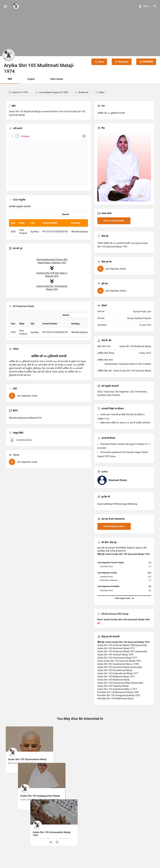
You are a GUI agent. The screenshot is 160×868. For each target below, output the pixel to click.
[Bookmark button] (32, 769)
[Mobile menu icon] (5, 6)
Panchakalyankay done (114, 526)
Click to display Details (114, 221)
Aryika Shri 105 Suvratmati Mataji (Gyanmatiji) (120, 667)
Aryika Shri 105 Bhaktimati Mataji (113, 680)
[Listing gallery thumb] (124, 167)
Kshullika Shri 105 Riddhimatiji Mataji (115, 699)
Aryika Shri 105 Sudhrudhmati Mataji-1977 (118, 673)
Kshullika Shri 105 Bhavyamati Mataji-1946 (118, 692)
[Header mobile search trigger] (155, 6)
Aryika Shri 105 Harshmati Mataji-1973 (116, 648)
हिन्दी (10, 79)
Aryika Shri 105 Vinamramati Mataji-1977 (117, 658)
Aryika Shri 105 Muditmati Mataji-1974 (116, 677)
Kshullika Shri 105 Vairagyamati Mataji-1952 (119, 695)
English (31, 79)
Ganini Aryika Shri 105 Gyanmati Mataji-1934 (119, 661)
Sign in (146, 6)
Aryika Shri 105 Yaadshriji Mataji (113, 686)
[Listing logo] (9, 55)
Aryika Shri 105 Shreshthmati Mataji (115, 670)
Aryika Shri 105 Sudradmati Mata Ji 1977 (117, 689)
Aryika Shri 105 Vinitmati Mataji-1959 (115, 655)
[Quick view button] (26, 769)
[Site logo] (16, 6)
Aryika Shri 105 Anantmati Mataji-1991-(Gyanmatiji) (122, 651)
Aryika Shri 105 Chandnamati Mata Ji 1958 (118, 664)
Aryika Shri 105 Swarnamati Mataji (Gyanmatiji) (120, 683)
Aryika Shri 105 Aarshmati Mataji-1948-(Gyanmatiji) (122, 645)
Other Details (57, 79)
